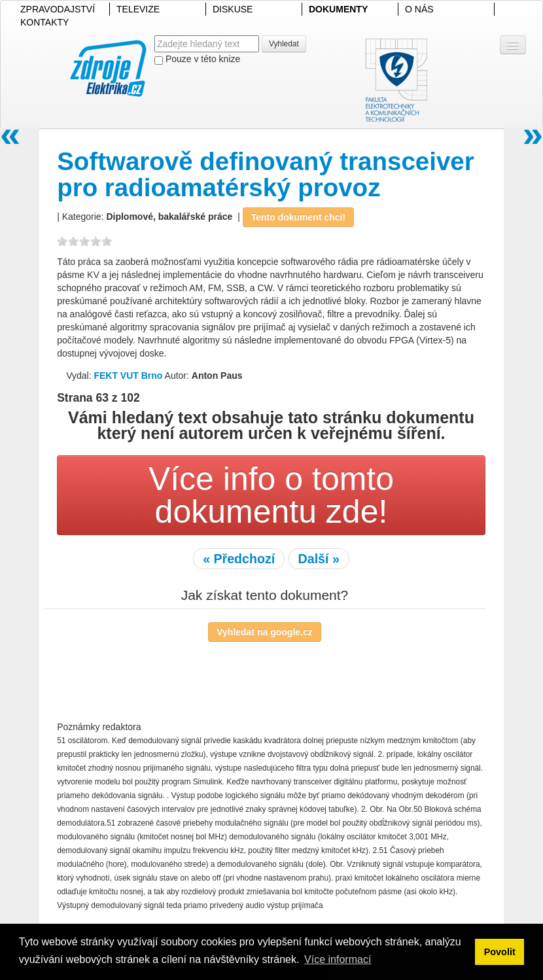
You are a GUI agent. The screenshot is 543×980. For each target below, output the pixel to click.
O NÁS (419, 9)
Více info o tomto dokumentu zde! (271, 495)
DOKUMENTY (338, 9)
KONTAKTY (44, 22)
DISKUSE (233, 9)
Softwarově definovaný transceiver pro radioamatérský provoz (266, 174)
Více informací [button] (338, 959)
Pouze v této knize (197, 59)
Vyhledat (284, 44)
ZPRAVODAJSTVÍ (58, 9)
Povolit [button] (500, 952)
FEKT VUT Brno (128, 376)
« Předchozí (239, 559)
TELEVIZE (138, 9)
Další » (319, 559)
